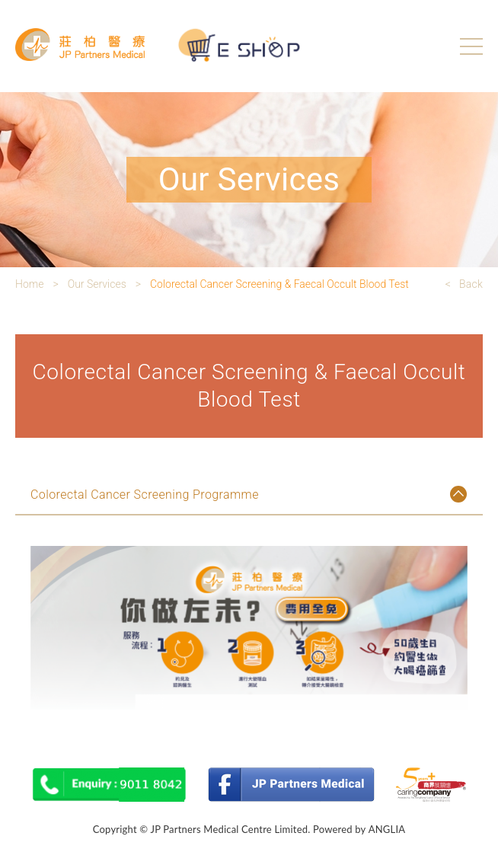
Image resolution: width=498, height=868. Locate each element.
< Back (464, 284)
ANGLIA (387, 829)
